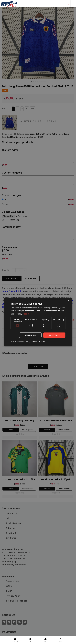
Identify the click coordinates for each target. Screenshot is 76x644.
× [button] (68, 301)
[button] (37, 342)
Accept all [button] (54, 335)
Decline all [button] (30, 335)
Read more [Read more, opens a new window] (28, 314)
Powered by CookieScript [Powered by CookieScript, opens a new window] (20, 342)
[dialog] (38, 322)
